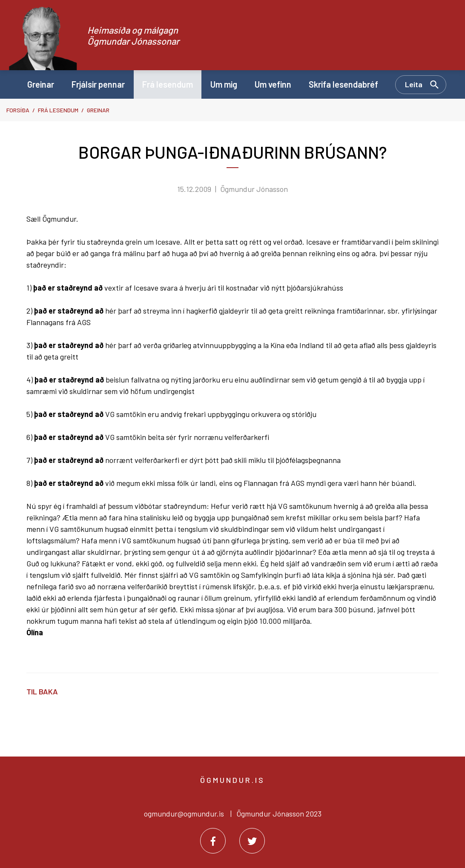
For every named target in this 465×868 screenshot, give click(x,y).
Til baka (42, 691)
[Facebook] (213, 841)
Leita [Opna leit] (414, 84)
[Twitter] (252, 841)
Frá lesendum (58, 110)
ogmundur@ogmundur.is (184, 814)
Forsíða (18, 110)
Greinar (98, 110)
